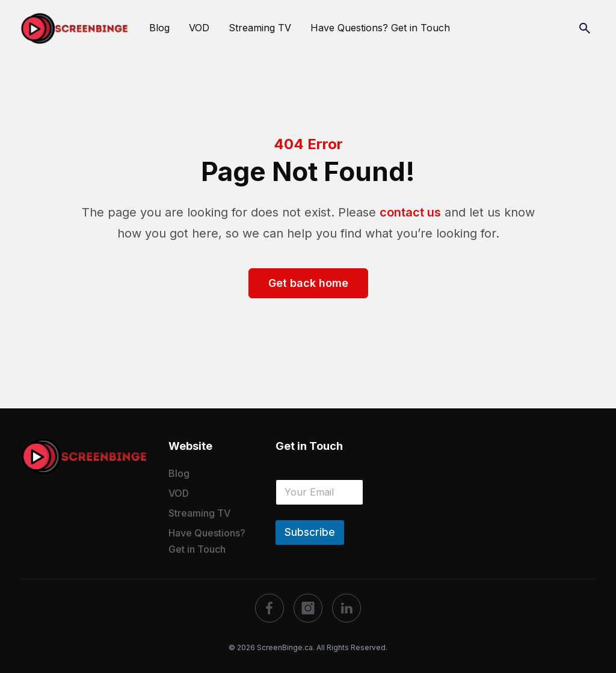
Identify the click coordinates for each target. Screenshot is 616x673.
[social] (269, 608)
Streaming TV (260, 28)
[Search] (585, 28)
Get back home (308, 283)
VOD (199, 28)
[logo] (84, 456)
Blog (159, 28)
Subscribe (310, 532)
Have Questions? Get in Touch (380, 28)
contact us (410, 212)
